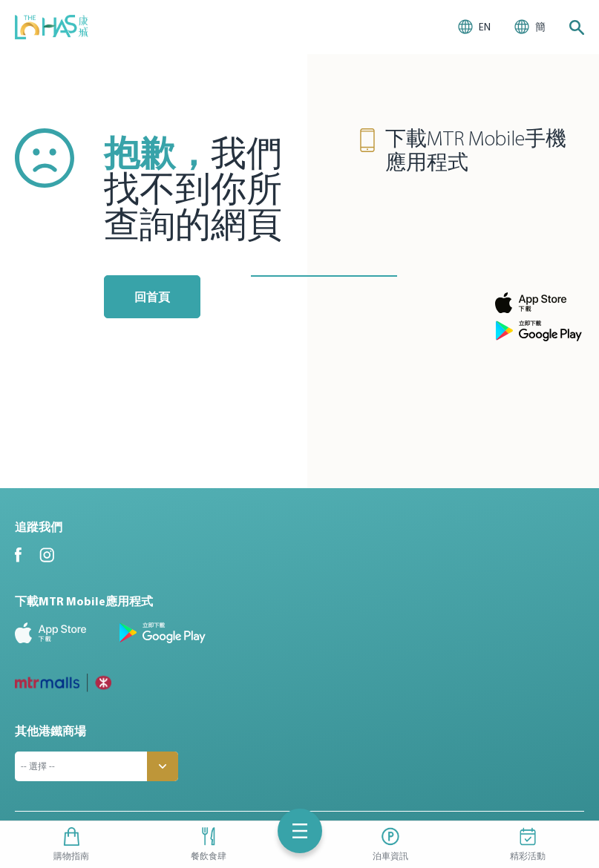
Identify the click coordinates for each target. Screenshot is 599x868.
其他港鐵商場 (50, 731)
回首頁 (152, 297)
